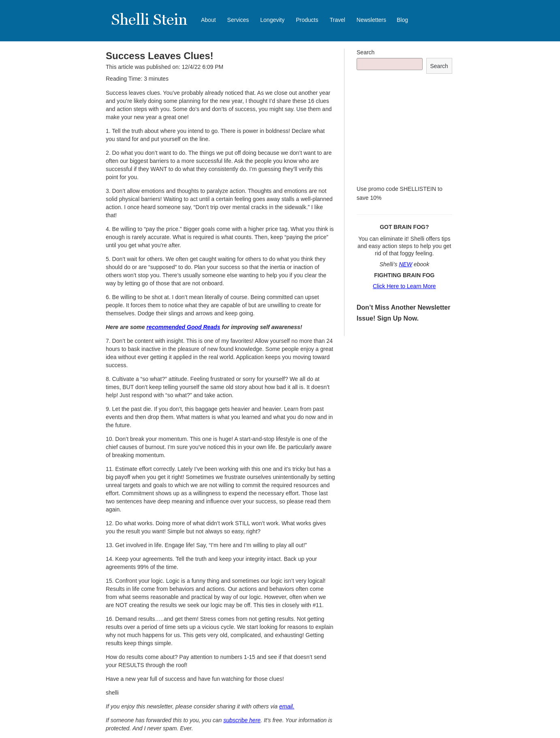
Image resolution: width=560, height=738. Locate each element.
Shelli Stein (154, 24)
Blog (402, 20)
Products (307, 20)
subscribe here (242, 720)
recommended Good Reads (183, 327)
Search (365, 52)
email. (287, 706)
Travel (337, 20)
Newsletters (371, 20)
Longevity (272, 20)
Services (238, 20)
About (208, 20)
